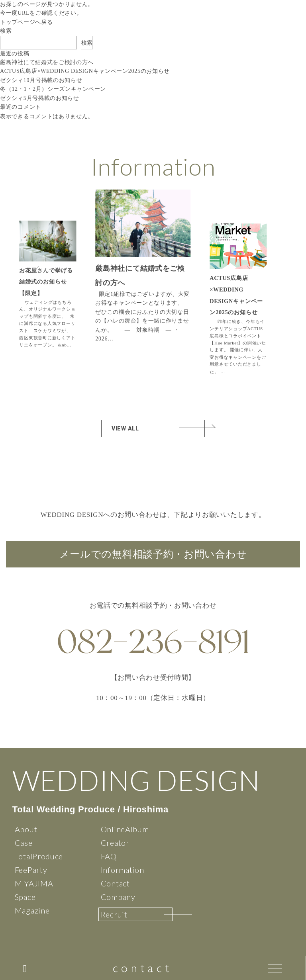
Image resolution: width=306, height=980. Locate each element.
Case (24, 843)
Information (123, 870)
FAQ (109, 856)
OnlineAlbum (125, 829)
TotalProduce (39, 856)
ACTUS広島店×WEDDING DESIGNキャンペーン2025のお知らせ (85, 71)
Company (118, 897)
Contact (115, 883)
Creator (115, 843)
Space (25, 897)
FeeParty (31, 870)
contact (143, 968)
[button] (245, 268)
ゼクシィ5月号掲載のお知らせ (40, 98)
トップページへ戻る (26, 22)
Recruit (114, 914)
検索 (6, 31)
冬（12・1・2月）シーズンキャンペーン (53, 89)
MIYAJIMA (34, 883)
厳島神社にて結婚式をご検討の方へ (47, 62)
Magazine (32, 910)
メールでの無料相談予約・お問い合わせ (153, 554)
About (26, 829)
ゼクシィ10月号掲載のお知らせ (41, 80)
